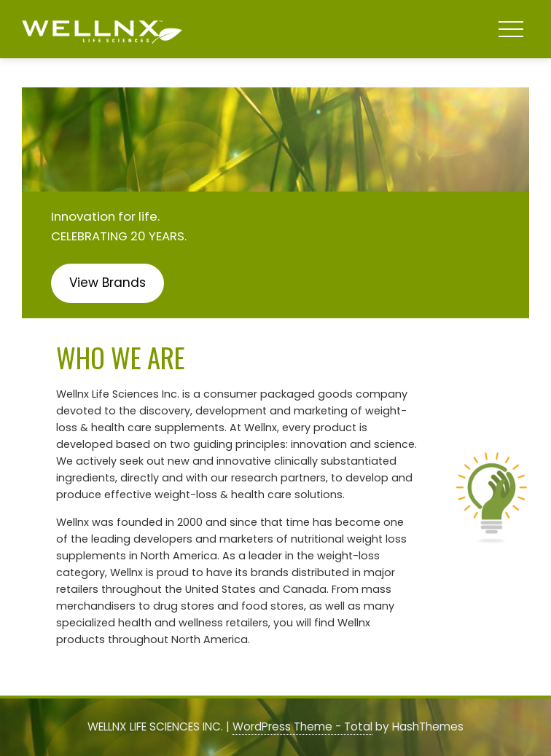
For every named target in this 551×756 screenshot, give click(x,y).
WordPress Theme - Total (302, 727)
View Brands (108, 283)
